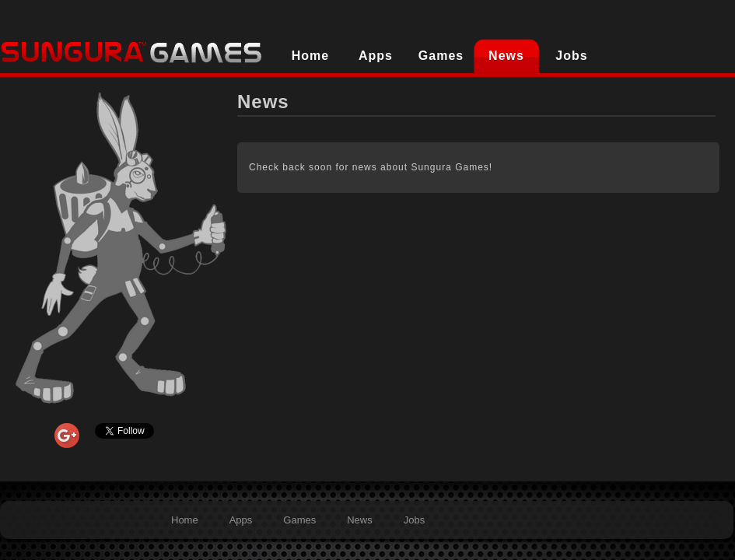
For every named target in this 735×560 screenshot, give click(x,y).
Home (310, 56)
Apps (376, 56)
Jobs (571, 56)
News (506, 56)
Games (441, 56)
